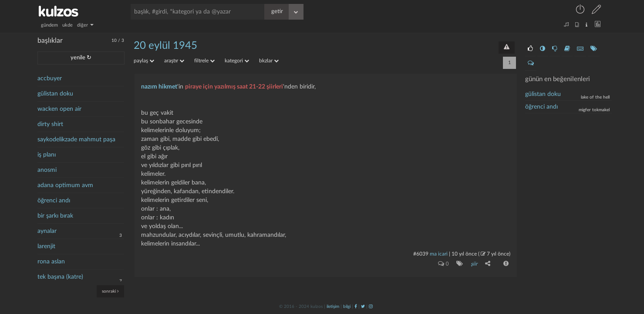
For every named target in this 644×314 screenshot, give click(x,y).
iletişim (333, 307)
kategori (237, 61)
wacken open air (59, 109)
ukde (67, 25)
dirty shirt (50, 124)
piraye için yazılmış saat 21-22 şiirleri (234, 87)
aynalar (47, 231)
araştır (174, 61)
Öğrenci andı (541, 107)
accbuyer (50, 78)
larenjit (46, 246)
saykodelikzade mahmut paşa (76, 140)
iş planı (47, 155)
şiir (474, 264)
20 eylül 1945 (165, 46)
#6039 (421, 254)
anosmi (47, 170)
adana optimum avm (65, 185)
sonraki (110, 291)
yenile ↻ (81, 58)
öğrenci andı (54, 201)
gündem (49, 25)
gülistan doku (55, 94)
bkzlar (269, 61)
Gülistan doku (543, 94)
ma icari (439, 254)
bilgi (347, 307)
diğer (85, 25)
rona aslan (51, 262)
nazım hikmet (159, 87)
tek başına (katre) (60, 277)
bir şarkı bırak (55, 216)
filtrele (204, 61)
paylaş (144, 61)
